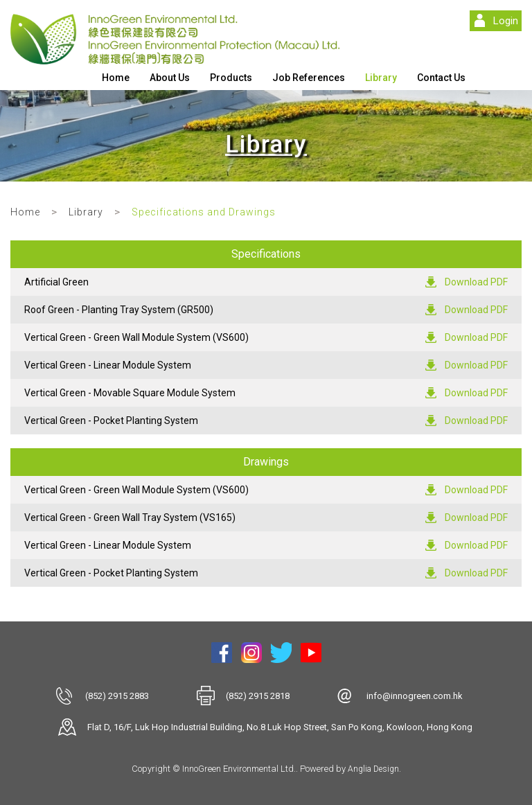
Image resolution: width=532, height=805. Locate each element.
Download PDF (476, 282)
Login (506, 21)
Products (231, 78)
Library (381, 78)
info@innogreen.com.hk (415, 696)
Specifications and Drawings (204, 212)
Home (116, 78)
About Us (170, 78)
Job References (309, 78)
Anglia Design (373, 769)
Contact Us (441, 78)
